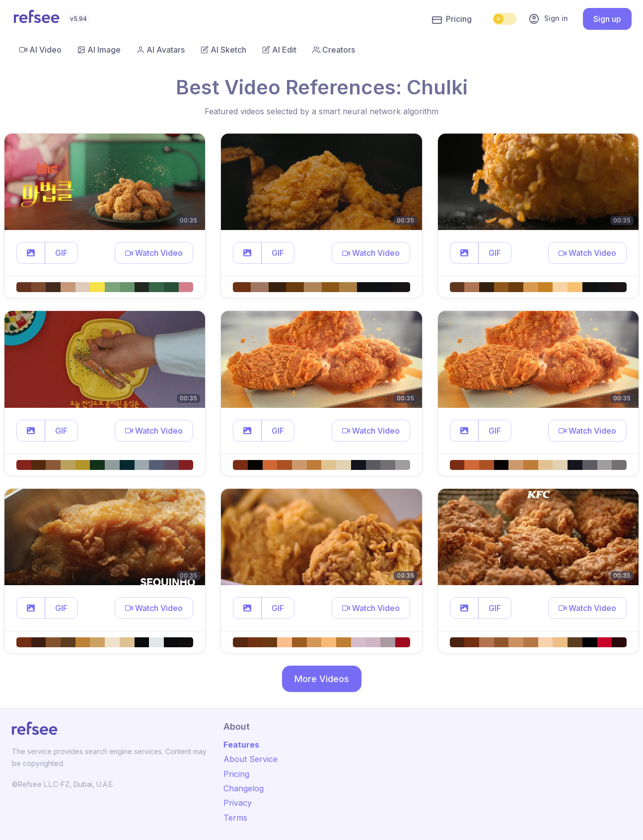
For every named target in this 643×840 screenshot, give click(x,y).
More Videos (322, 679)
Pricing (452, 19)
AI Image (99, 50)
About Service (250, 759)
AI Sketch (223, 50)
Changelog (244, 788)
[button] (31, 253)
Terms (235, 818)
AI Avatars (161, 50)
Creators (334, 50)
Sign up (607, 19)
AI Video (40, 50)
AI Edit (279, 50)
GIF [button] (61, 253)
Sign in (548, 19)
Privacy (238, 803)
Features (241, 745)
